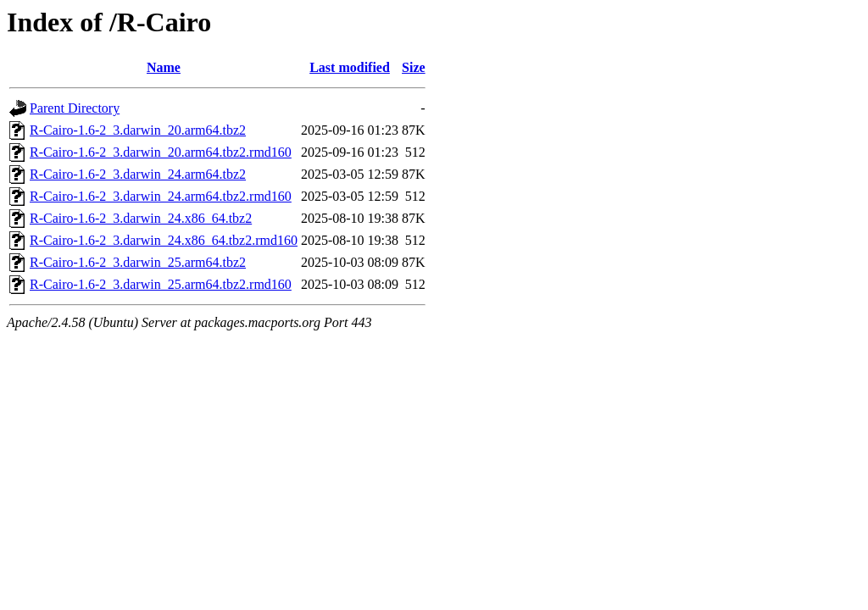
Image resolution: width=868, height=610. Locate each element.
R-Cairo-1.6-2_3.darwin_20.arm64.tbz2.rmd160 (161, 152)
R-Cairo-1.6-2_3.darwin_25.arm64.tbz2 (138, 262)
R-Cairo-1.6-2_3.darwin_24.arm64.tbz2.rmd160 (161, 196)
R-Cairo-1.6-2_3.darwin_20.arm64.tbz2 (138, 130)
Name (164, 67)
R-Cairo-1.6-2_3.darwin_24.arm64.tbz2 (138, 174)
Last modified (350, 67)
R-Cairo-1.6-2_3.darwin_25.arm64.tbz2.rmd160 (161, 284)
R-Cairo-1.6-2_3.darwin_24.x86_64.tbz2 (141, 218)
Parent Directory (75, 108)
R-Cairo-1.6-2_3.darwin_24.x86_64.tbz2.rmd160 (164, 240)
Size (414, 67)
